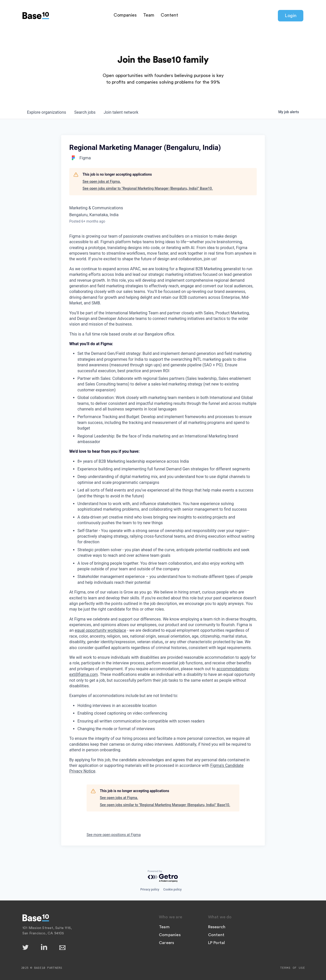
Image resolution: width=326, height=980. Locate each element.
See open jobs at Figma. (102, 182)
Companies (125, 15)
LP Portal (217, 943)
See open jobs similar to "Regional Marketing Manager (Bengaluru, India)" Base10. (148, 188)
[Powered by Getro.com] (163, 876)
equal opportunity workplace (101, 630)
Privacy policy (150, 889)
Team (149, 15)
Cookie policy (172, 889)
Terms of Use (293, 968)
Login (291, 16)
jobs (85, 112)
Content (169, 15)
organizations (47, 112)
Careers (166, 943)
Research (217, 927)
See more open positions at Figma (114, 835)
